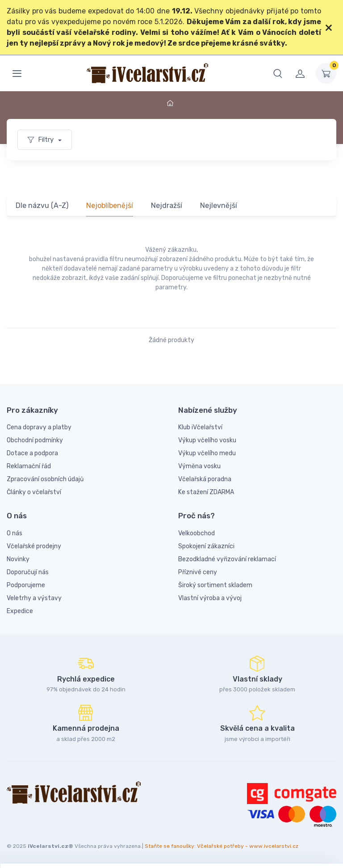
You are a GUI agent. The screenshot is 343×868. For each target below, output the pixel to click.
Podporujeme (26, 585)
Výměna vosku (199, 466)
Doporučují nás (28, 572)
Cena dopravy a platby (39, 427)
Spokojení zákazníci (206, 546)
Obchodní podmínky (35, 440)
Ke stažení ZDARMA (206, 492)
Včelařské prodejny (34, 546)
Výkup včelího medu (207, 453)
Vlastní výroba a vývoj (210, 598)
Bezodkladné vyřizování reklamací (227, 559)
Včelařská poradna (205, 479)
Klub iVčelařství (200, 427)
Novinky (18, 559)
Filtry (42, 140)
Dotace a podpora (32, 453)
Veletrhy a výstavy (34, 598)
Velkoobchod (197, 533)
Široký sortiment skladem (215, 585)
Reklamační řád (29, 466)
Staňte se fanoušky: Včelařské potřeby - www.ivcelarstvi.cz (222, 846)
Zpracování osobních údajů (45, 479)
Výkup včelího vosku (207, 440)
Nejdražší (167, 205)
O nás (15, 533)
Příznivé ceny (198, 572)
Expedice (20, 611)
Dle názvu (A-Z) (42, 205)
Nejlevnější (219, 205)
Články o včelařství (34, 492)
